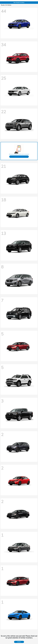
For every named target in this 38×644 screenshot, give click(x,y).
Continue (19, 642)
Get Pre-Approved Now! (19, 157)
